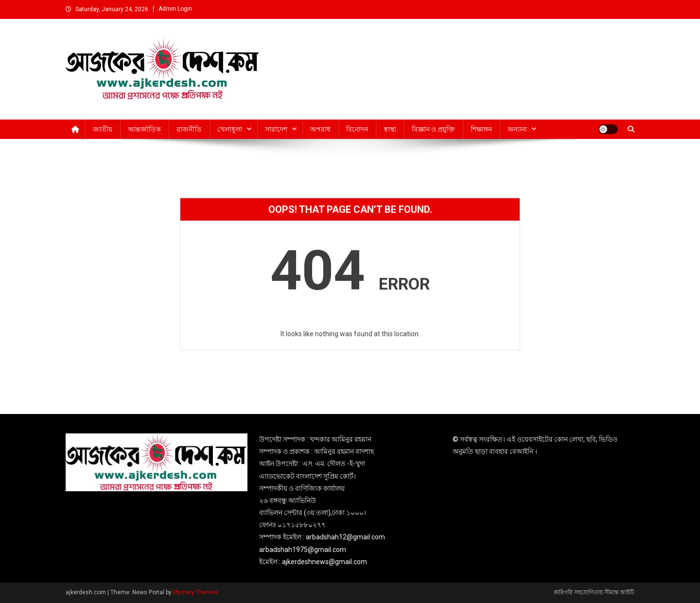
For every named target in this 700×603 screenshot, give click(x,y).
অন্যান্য (517, 129)
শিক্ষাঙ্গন (481, 129)
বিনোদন (357, 129)
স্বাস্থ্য (390, 129)
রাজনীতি (189, 129)
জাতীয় (103, 129)
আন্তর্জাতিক (144, 129)
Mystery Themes (196, 592)
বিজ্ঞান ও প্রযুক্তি (433, 129)
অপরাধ (320, 129)
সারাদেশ (276, 129)
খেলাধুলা (230, 129)
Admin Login (175, 9)
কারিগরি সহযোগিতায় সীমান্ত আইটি (594, 592)
